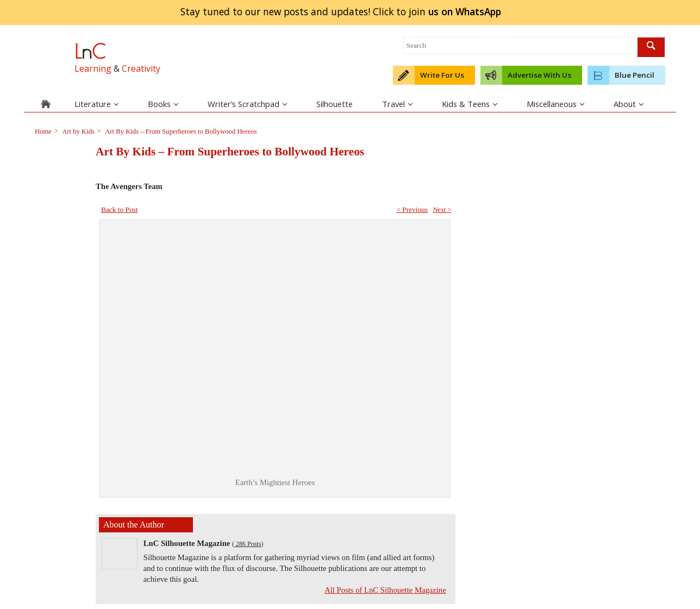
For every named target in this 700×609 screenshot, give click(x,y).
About (629, 104)
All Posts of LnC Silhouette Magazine (385, 590)
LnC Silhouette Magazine (187, 543)
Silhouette (335, 104)
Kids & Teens (470, 104)
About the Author (134, 525)
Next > (442, 210)
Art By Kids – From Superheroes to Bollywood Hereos (180, 131)
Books (163, 104)
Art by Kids (78, 131)
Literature (96, 104)
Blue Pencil (635, 75)
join (464, 11)
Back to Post (119, 209)
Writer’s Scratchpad (247, 104)
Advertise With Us (539, 75)
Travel (397, 104)
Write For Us (442, 75)
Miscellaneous (555, 104)
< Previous (412, 209)
